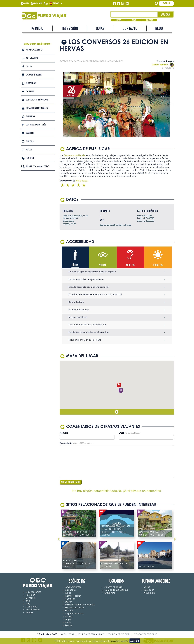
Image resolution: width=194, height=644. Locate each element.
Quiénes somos (33, 592)
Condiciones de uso (146, 634)
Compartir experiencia (116, 590)
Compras (31, 83)
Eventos (30, 116)
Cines (29, 66)
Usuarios (150, 20)
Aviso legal (67, 634)
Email (122, 433)
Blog (159, 28)
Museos (30, 133)
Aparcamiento (34, 50)
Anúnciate (149, 593)
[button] (119, 385)
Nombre (64, 433)
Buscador (149, 590)
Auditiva (130, 265)
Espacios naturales (37, 108)
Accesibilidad (33, 610)
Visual (103, 265)
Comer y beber (34, 75)
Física (75, 265)
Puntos (118, 20)
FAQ (28, 604)
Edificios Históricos (37, 100)
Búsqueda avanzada (38, 166)
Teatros (30, 158)
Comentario (66, 443)
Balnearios (32, 58)
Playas (30, 141)
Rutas (134, 20)
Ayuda (27, 3)
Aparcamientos (73, 587)
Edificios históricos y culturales (80, 605)
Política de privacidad (91, 634)
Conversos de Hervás (74, 155)
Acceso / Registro (113, 587)
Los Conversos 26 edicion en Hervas (116, 225)
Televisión (70, 28)
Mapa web (38, 3)
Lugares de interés (36, 125)
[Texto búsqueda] (134, 14)
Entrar (166, 3)
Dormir (30, 91)
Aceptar (135, 641)
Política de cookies (119, 634)
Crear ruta (110, 593)
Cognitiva (158, 265)
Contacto (130, 28)
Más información (120, 641)
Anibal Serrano (163, 65)
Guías (100, 28)
